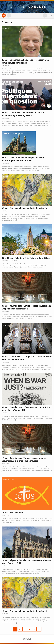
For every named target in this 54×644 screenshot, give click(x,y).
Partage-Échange (8, 479)
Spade (30, 638)
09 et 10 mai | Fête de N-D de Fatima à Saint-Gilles (26, 258)
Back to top (27, 640)
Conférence (6, 29)
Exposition (5, 274)
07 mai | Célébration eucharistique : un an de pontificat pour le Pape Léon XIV (23, 159)
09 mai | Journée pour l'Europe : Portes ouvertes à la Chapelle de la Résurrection (26, 307)
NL (52, 16)
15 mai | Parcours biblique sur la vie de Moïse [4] (24, 611)
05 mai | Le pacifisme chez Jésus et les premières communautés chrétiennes (25, 61)
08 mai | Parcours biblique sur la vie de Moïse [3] (24, 208)
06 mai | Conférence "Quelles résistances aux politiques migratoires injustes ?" (23, 114)
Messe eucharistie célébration (13, 134)
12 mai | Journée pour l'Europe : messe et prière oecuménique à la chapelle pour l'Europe (24, 459)
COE (3, 227)
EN (49, 16)
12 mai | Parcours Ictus (12, 512)
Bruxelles (5, 427)
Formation (5, 177)
